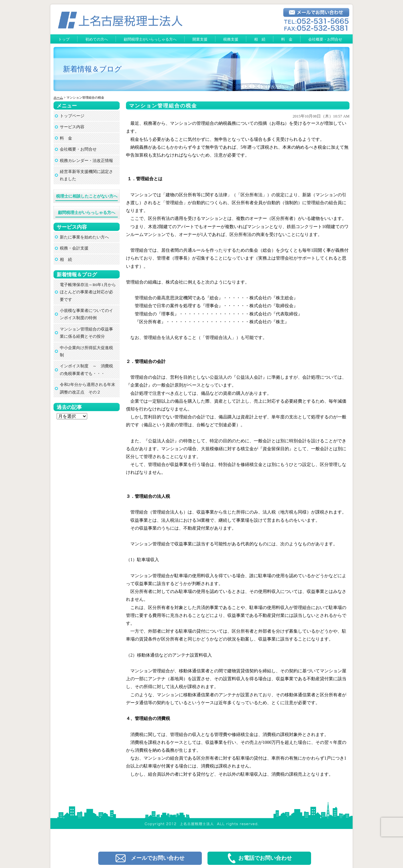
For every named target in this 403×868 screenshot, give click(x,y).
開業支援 (200, 39)
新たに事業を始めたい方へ (84, 237)
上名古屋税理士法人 (204, 805)
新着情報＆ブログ (92, 69)
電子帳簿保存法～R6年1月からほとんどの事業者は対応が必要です (88, 292)
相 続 (260, 39)
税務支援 (231, 39)
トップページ (72, 116)
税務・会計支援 (74, 248)
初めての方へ (97, 39)
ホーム (58, 98)
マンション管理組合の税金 (163, 106)
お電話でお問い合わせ (259, 858)
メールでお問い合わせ (150, 858)
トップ (64, 39)
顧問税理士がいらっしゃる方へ (150, 39)
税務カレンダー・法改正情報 (86, 161)
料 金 (287, 39)
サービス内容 (72, 127)
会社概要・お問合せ (325, 39)
